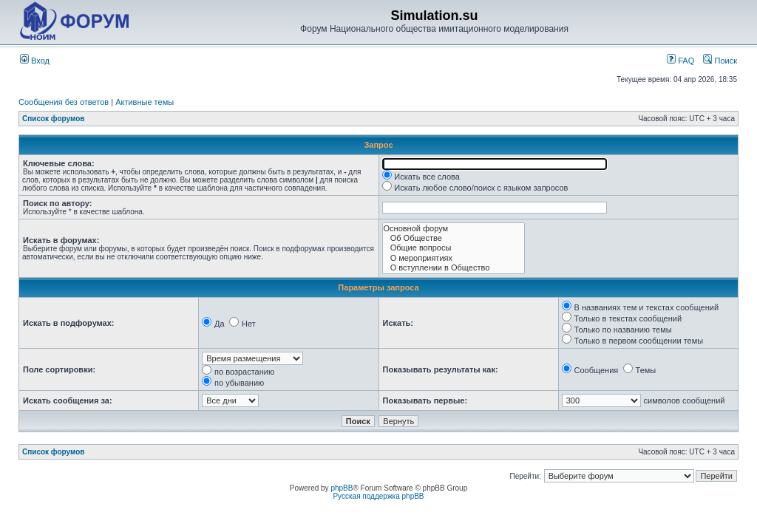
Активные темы (145, 102)
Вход (35, 61)
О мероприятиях (454, 258)
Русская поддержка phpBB (378, 496)
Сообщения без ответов (64, 102)
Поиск (720, 61)
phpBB (342, 488)
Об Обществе (454, 238)
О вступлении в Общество (454, 268)
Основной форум (454, 229)
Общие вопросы (454, 248)
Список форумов (54, 119)
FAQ (680, 61)
